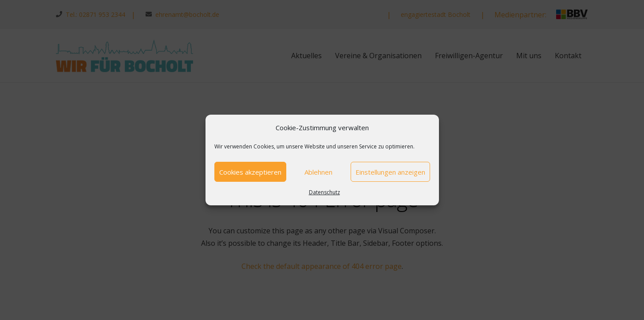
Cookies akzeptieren (250, 172)
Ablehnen (318, 172)
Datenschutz (324, 192)
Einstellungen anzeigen (390, 172)
